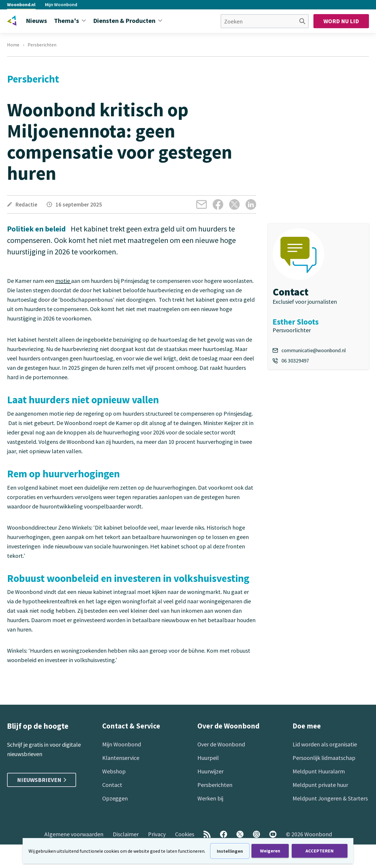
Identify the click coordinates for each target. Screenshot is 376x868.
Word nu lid (341, 21)
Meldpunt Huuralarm (319, 771)
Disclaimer (126, 834)
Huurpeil (208, 758)
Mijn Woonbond (61, 4)
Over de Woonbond (221, 744)
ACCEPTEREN (320, 851)
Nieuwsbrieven (42, 780)
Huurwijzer (210, 771)
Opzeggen (115, 798)
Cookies (185, 834)
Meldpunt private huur (320, 785)
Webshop (114, 771)
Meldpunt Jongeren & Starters (330, 798)
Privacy (157, 834)
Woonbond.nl (21, 4)
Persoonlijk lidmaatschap (324, 758)
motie (63, 281)
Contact (112, 785)
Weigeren (270, 851)
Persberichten (42, 45)
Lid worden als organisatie (325, 744)
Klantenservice (121, 758)
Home (13, 45)
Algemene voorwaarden (74, 834)
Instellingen (230, 851)
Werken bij (210, 798)
